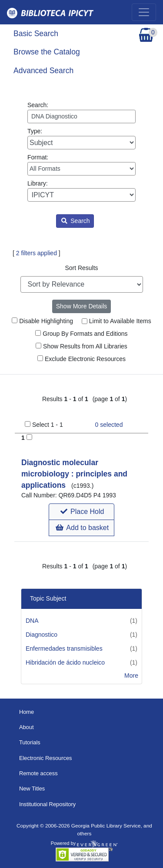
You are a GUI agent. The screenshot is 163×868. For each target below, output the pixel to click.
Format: (81, 165)
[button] (81, 512)
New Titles (32, 789)
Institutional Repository (47, 804)
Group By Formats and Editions (81, 334)
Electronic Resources (46, 758)
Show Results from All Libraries (81, 346)
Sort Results (81, 268)
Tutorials (30, 742)
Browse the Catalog (47, 52)
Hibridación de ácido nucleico (65, 662)
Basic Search (36, 34)
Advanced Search (43, 71)
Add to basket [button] (82, 528)
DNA (32, 621)
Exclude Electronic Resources (81, 359)
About (27, 727)
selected (109, 425)
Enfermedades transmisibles (64, 648)
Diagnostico (42, 635)
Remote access (38, 773)
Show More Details (82, 306)
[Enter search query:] (81, 117)
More (131, 675)
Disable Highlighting (42, 321)
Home (27, 712)
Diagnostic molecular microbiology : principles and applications (74, 474)
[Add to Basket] (29, 437)
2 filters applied (37, 253)
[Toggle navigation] (144, 12)
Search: (81, 112)
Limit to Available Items (116, 321)
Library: (81, 191)
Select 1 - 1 (48, 425)
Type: (81, 138)
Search (75, 221)
